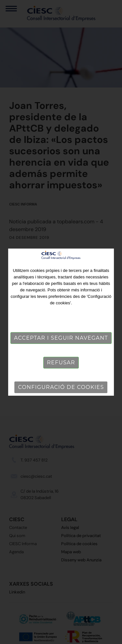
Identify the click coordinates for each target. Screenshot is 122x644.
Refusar (61, 363)
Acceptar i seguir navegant (61, 338)
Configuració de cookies (61, 387)
